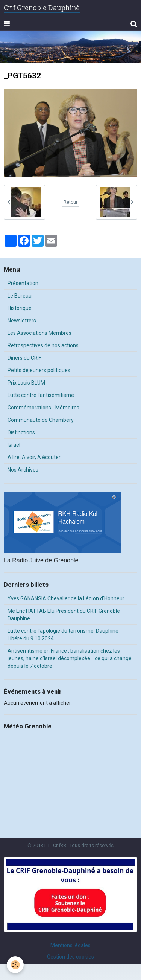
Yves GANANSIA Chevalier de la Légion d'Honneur (66, 598)
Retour (70, 202)
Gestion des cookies (70, 957)
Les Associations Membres (39, 333)
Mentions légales (70, 945)
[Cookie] (15, 965)
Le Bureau (20, 296)
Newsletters (22, 321)
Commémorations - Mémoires (43, 408)
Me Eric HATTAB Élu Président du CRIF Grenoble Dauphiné (64, 615)
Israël (14, 445)
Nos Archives (23, 470)
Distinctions (21, 432)
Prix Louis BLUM (26, 383)
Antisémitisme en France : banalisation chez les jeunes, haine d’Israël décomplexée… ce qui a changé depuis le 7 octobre (70, 658)
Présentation (23, 283)
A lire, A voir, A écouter (34, 457)
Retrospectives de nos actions (43, 345)
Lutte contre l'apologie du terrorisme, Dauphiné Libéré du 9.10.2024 (63, 635)
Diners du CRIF (24, 358)
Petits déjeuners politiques (39, 370)
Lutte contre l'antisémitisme (41, 395)
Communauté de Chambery (41, 420)
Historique (20, 308)
